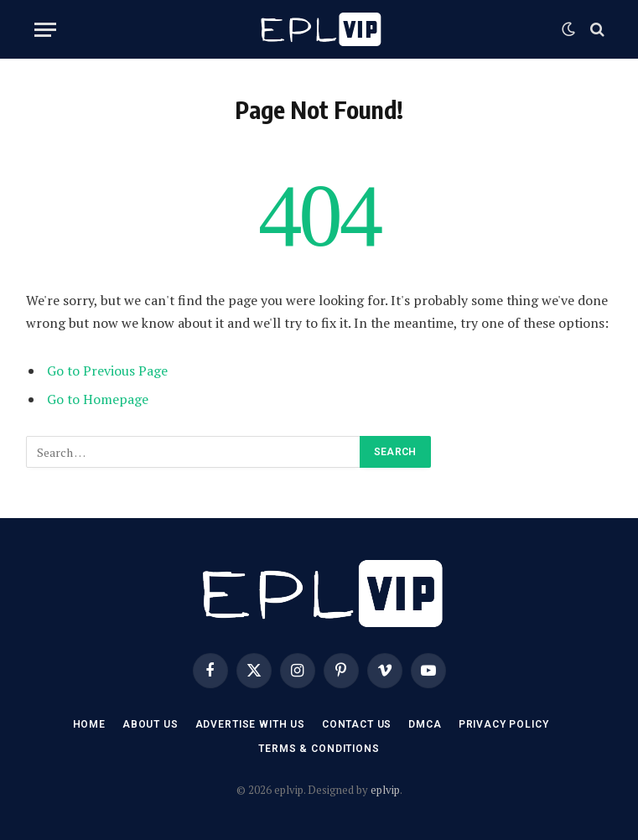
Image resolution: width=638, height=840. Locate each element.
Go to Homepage (98, 399)
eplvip (385, 790)
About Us (150, 724)
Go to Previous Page (107, 371)
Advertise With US (250, 724)
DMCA (425, 724)
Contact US (357, 724)
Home (89, 724)
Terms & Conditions (319, 749)
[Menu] (45, 30)
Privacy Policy (504, 724)
